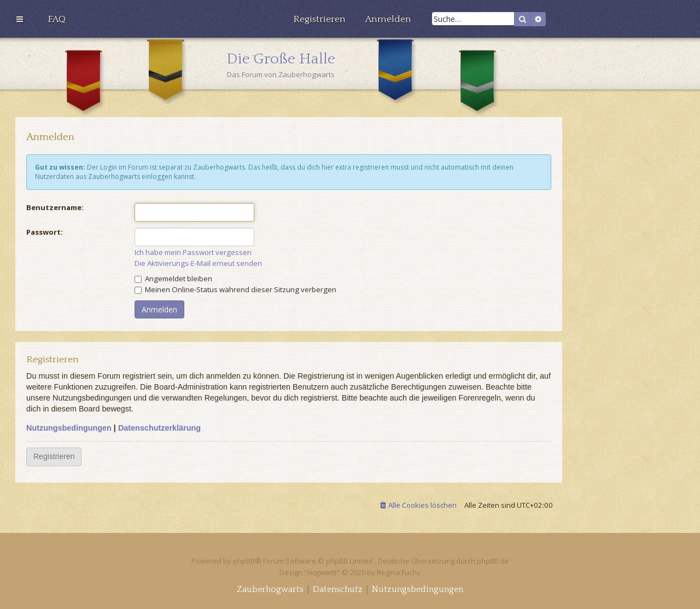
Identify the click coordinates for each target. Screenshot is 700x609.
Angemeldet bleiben (173, 279)
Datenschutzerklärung (159, 428)
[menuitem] (57, 19)
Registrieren (54, 456)
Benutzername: (55, 207)
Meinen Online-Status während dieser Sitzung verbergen (235, 289)
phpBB (244, 561)
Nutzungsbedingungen (69, 428)
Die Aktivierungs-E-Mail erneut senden (198, 263)
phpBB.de (493, 561)
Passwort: (45, 232)
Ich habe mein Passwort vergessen (193, 253)
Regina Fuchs (399, 572)
